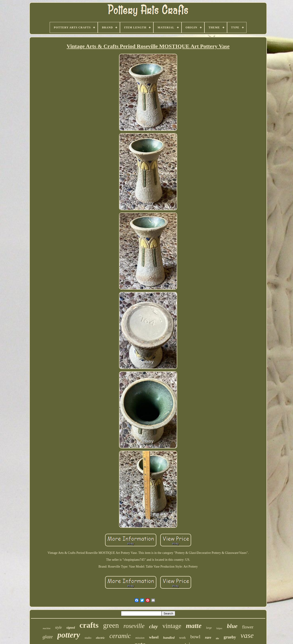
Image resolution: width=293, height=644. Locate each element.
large (209, 628)
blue (232, 626)
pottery (69, 635)
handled (169, 638)
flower (248, 627)
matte (194, 626)
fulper (219, 628)
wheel (154, 637)
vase (247, 635)
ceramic (120, 636)
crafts (89, 625)
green (111, 625)
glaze (48, 637)
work (183, 638)
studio (88, 638)
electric (100, 638)
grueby (230, 637)
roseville (134, 626)
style (58, 627)
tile (217, 638)
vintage (172, 626)
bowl (195, 637)
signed (71, 628)
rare (208, 637)
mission (140, 638)
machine (47, 628)
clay (153, 626)
